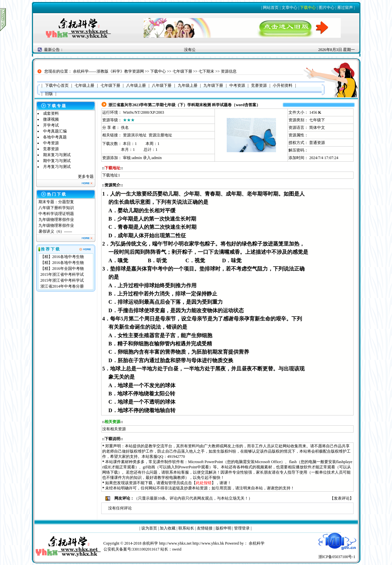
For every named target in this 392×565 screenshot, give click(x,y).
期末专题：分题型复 (56, 202)
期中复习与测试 (57, 161)
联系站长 (186, 528)
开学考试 (51, 125)
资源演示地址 (135, 135)
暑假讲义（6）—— (56, 231)
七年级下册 (182, 71)
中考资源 (51, 143)
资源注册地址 (160, 135)
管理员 (174, 483)
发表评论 (342, 498)
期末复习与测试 (57, 155)
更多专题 (86, 177)
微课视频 (51, 119)
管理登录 (242, 528)
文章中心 (289, 8)
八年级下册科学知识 (56, 208)
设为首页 (149, 528)
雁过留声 (345, 8)
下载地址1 (111, 175)
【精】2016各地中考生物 (62, 257)
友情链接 (205, 528)
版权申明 (223, 528)
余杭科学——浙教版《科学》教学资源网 (108, 71)
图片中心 (327, 8)
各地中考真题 (55, 137)
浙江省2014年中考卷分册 (62, 286)
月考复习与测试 (57, 167)
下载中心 (308, 8)
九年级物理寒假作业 (56, 220)
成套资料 (51, 113)
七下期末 (206, 71)
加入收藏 (168, 528)
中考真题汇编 (55, 131)
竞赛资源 (51, 149)
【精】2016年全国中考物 (62, 269)
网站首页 (271, 8)
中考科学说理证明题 (56, 214)
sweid (177, 549)
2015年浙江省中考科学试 (62, 274)
